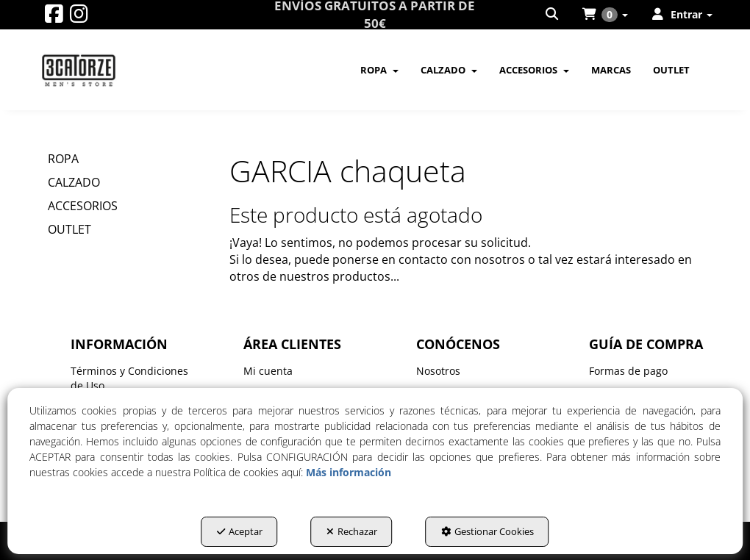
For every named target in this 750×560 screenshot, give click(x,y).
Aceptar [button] (240, 531)
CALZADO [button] (74, 182)
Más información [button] (349, 472)
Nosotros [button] (438, 371)
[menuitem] (553, 15)
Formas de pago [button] (628, 371)
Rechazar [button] (352, 531)
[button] (54, 17)
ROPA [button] (63, 159)
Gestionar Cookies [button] (488, 531)
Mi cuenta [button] (268, 371)
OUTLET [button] (69, 229)
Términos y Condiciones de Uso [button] (129, 378)
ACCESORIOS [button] (83, 206)
